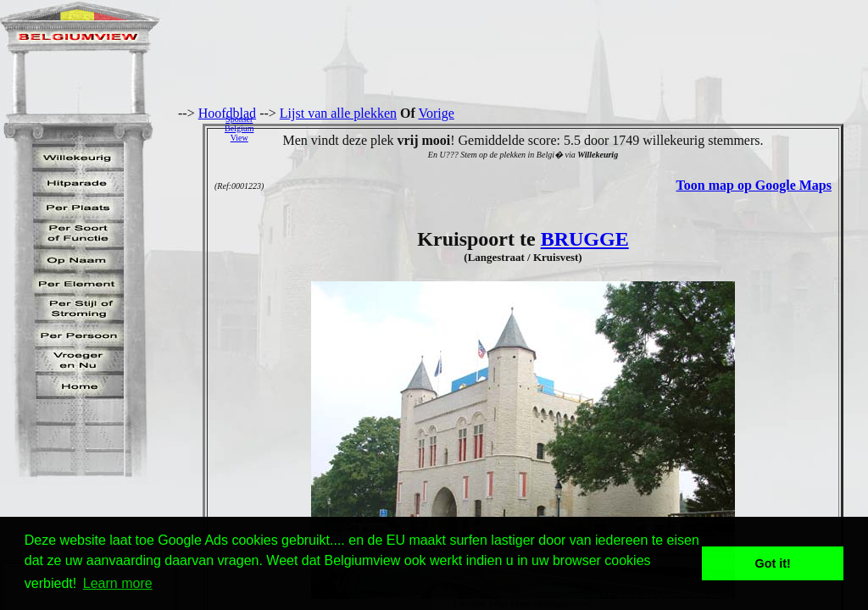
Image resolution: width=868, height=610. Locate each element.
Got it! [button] (773, 563)
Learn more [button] (118, 583)
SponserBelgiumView (239, 128)
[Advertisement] (565, 128)
